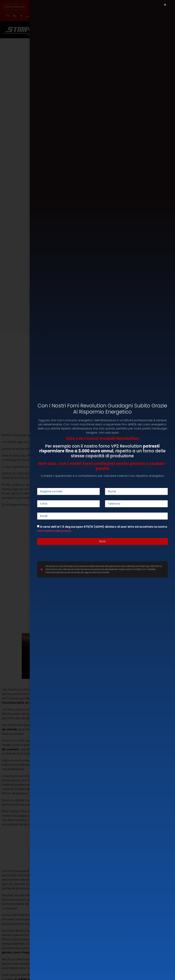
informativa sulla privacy (54, 531)
